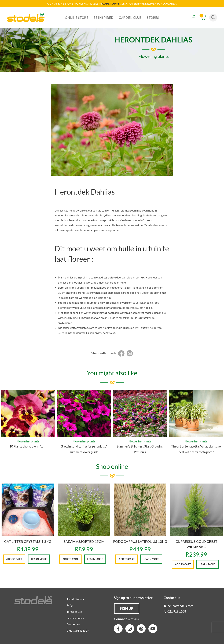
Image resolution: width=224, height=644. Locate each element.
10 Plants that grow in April (28, 446)
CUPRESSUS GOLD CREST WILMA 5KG (196, 544)
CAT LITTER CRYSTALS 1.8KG (28, 541)
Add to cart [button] (14, 559)
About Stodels (75, 599)
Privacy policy (75, 618)
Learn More (39, 559)
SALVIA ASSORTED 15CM (84, 541)
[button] (127, 608)
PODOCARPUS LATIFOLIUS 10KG (140, 541)
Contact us (73, 624)
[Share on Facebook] (121, 353)
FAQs (70, 605)
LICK (125, 3)
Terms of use (74, 611)
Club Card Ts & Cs (78, 630)
